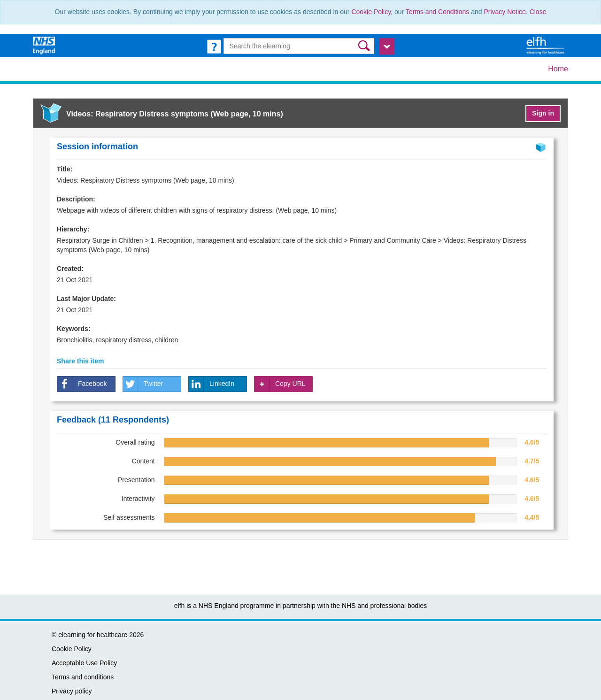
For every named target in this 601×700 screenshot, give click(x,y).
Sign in (543, 113)
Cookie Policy (371, 12)
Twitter (143, 384)
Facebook (82, 384)
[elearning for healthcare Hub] (547, 45)
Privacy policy (72, 691)
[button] (365, 46)
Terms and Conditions (437, 12)
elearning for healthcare (93, 635)
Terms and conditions (83, 677)
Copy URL (280, 384)
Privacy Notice (505, 12)
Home (558, 69)
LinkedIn (212, 384)
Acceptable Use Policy (84, 663)
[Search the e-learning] (299, 46)
